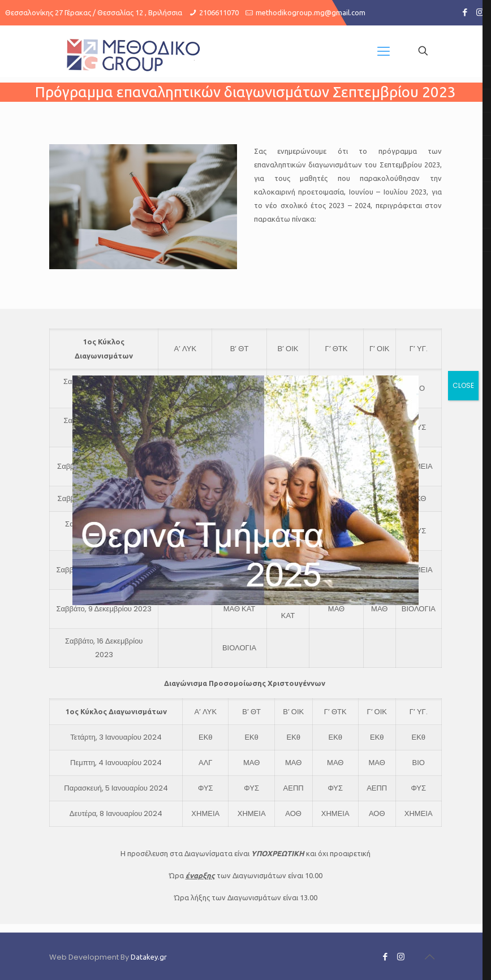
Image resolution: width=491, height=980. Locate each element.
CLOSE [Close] (463, 385)
